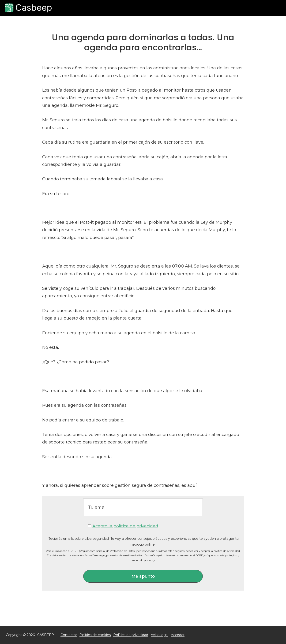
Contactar (69, 635)
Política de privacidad (130, 635)
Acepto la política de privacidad (125, 526)
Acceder (176, 635)
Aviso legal (158, 635)
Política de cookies (94, 635)
